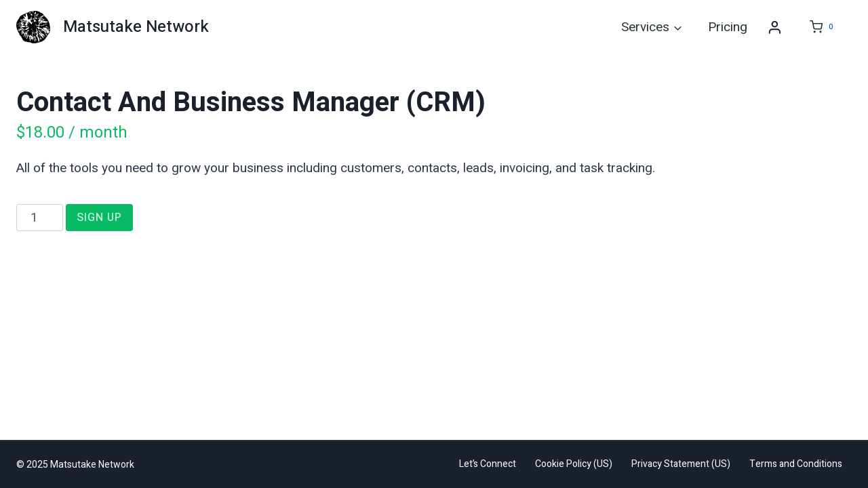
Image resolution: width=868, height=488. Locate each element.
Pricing (728, 27)
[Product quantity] (40, 218)
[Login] (775, 27)
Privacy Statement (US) (681, 464)
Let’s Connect (488, 464)
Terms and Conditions (796, 464)
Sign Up (99, 218)
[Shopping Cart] (821, 27)
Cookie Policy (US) (574, 464)
